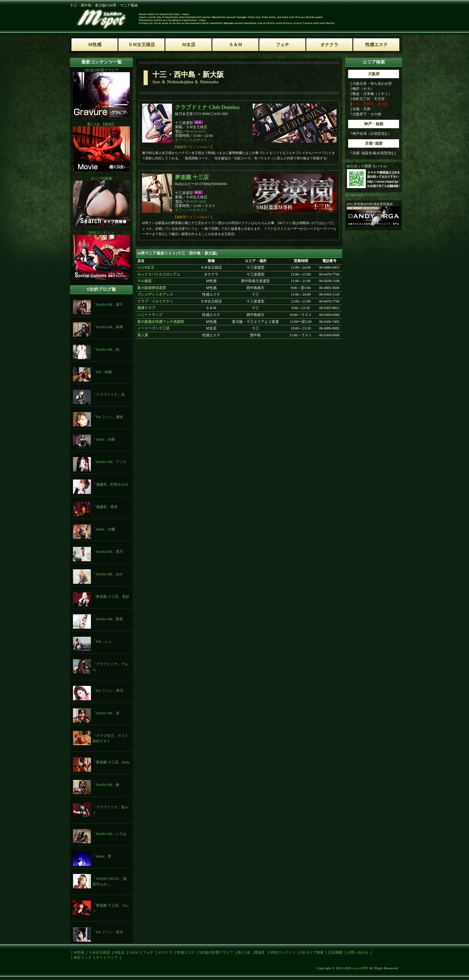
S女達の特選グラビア (216, 952)
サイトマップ (107, 958)
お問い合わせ (358, 952)
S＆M (134, 952)
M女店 (120, 952)
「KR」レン (102, 642)
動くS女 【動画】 (252, 952)
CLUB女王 (146, 267)
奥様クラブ (146, 308)
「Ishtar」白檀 (104, 439)
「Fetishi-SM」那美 (108, 619)
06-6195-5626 (196, 202)
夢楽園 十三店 (192, 177)
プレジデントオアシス (155, 294)
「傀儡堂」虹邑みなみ (110, 484)
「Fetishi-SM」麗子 (108, 305)
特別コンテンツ (283, 952)
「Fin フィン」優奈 (108, 417)
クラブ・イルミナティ (155, 301)
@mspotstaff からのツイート (367, 195)
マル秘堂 (144, 281)
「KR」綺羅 (102, 372)
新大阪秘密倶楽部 (152, 288)
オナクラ (165, 952)
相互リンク (83, 958)
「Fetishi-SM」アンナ (109, 462)
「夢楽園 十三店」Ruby (111, 762)
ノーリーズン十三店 (153, 328)
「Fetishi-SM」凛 (106, 713)
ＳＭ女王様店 (99, 952)
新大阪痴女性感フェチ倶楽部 (161, 322)
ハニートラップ (150, 315)
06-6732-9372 (196, 131)
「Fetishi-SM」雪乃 (108, 552)
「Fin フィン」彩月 (108, 932)
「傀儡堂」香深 (105, 507)
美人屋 (143, 335)
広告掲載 (335, 952)
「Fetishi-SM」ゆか (108, 574)
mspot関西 (360, 968)
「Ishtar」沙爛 (104, 529)
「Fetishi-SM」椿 (106, 785)
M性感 (79, 952)
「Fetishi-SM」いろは (109, 834)
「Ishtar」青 (102, 856)
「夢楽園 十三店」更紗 (111, 597)
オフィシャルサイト (191, 140)
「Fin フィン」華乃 (108, 691)
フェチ (148, 952)
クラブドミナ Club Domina (207, 107)
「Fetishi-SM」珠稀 (108, 327)
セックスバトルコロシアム (159, 274)
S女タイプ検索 (312, 952)
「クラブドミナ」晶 (109, 394)
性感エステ (186, 952)
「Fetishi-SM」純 (106, 350)
